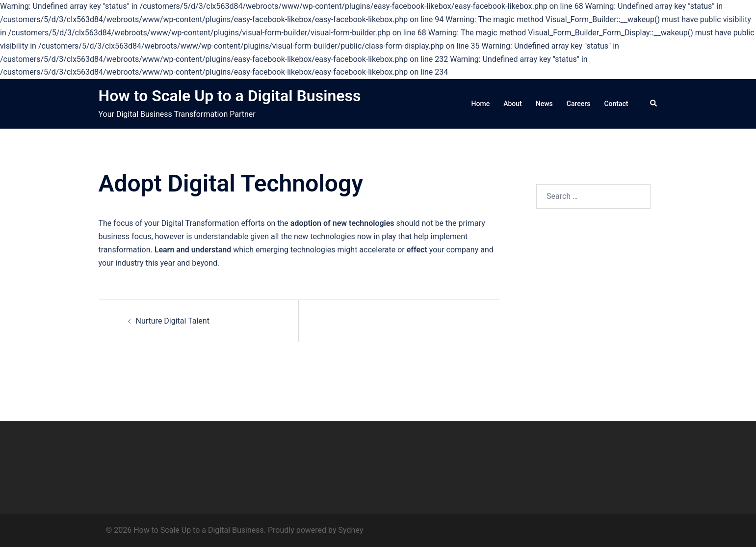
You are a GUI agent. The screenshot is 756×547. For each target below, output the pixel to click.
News (544, 104)
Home (481, 104)
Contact (616, 104)
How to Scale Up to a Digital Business (230, 96)
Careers (579, 104)
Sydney (351, 530)
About (513, 104)
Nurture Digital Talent (173, 321)
